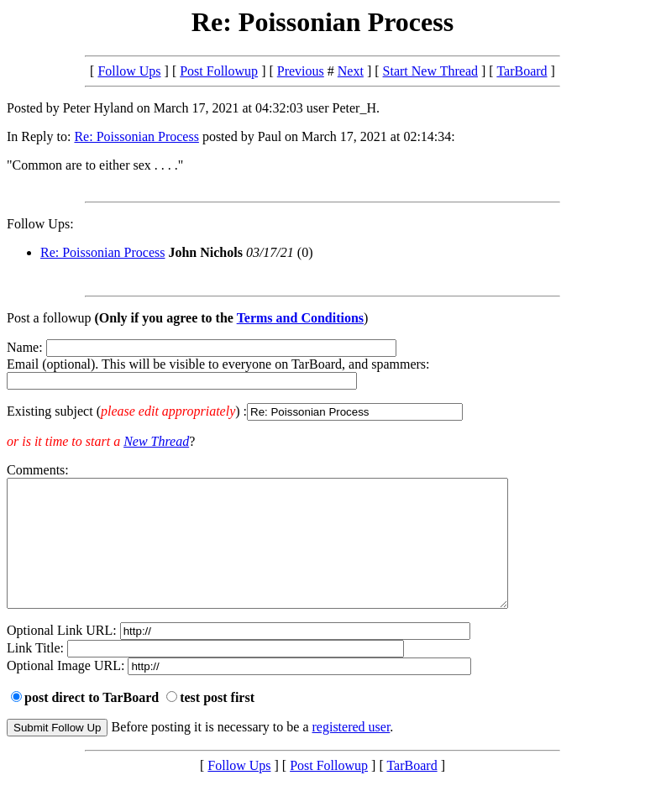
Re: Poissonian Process (136, 136)
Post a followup (49, 318)
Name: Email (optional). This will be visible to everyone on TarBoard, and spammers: (322, 380)
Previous (301, 71)
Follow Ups (129, 71)
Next (351, 71)
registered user (351, 752)
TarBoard (522, 71)
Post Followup (219, 71)
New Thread (156, 441)
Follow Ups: (40, 224)
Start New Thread (430, 71)
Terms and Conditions (300, 318)
